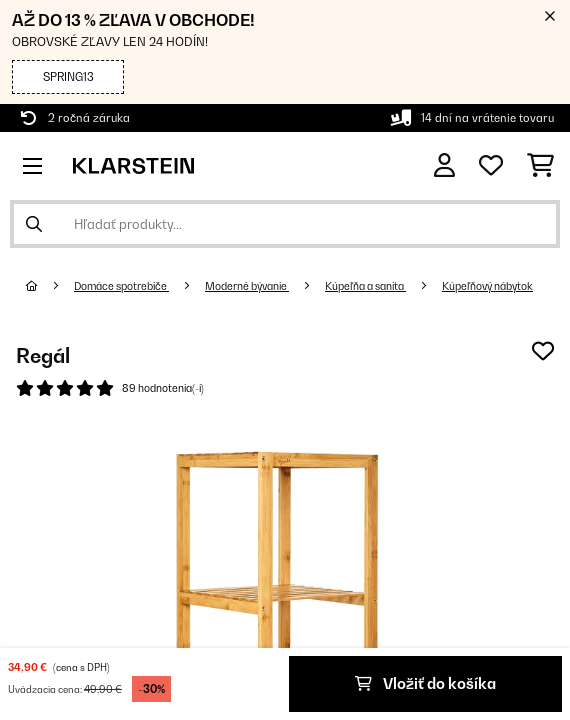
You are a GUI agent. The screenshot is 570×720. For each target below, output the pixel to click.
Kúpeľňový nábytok (487, 286)
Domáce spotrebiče (121, 286)
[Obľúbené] (491, 166)
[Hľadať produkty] (285, 224)
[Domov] (50, 286)
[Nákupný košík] (540, 166)
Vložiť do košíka (425, 683)
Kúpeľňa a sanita (365, 286)
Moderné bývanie (247, 286)
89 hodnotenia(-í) (163, 388)
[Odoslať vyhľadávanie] (34, 224)
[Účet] (444, 165)
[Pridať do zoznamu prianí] (543, 351)
